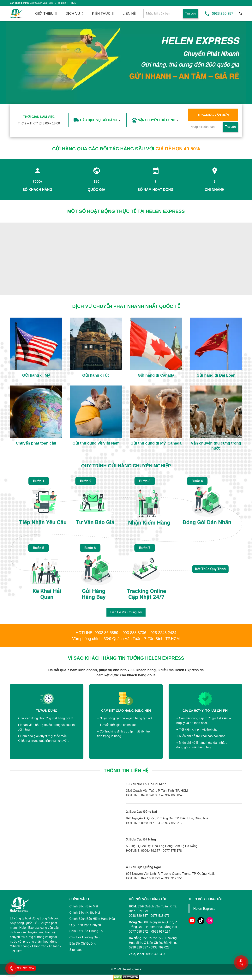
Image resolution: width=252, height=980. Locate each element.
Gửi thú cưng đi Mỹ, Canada (156, 443)
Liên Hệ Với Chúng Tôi (126, 612)
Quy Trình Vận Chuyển (85, 925)
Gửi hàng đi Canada (156, 375)
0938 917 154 (161, 932)
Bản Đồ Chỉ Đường (83, 944)
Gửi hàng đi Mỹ (36, 375)
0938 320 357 (138, 947)
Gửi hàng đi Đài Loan (216, 375)
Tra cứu (191, 13)
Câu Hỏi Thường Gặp (84, 937)
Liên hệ (241, 962)
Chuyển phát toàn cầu (36, 443)
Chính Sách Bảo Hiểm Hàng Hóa (92, 919)
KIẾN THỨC (101, 14)
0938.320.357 (223, 14)
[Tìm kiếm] (241, 14)
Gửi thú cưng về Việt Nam (96, 443)
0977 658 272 (138, 932)
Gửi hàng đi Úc (96, 375)
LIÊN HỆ (129, 14)
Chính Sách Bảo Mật (84, 906)
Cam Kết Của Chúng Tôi (86, 931)
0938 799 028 (160, 947)
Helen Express (204, 909)
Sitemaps (76, 950)
